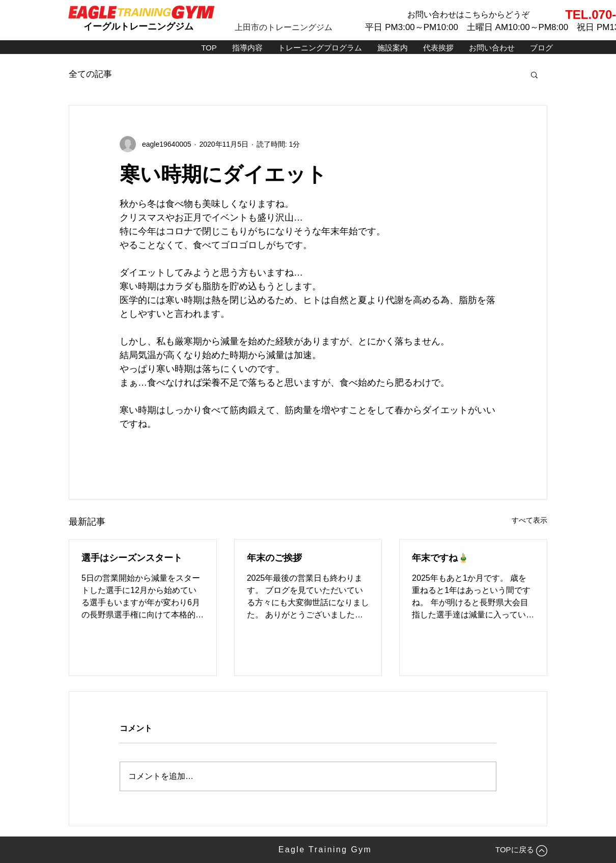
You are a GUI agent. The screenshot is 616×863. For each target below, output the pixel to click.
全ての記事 (90, 74)
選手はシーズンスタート (132, 558)
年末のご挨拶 (274, 558)
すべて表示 (529, 520)
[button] (534, 74)
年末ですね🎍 (440, 558)
